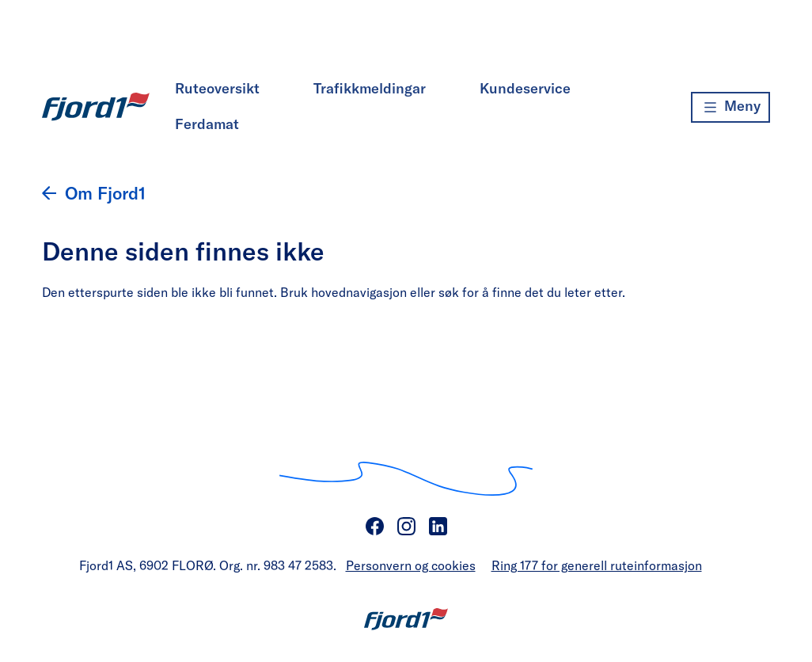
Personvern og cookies (411, 565)
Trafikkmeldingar (370, 88)
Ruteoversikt (217, 88)
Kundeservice (525, 88)
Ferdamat (207, 124)
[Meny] (730, 107)
